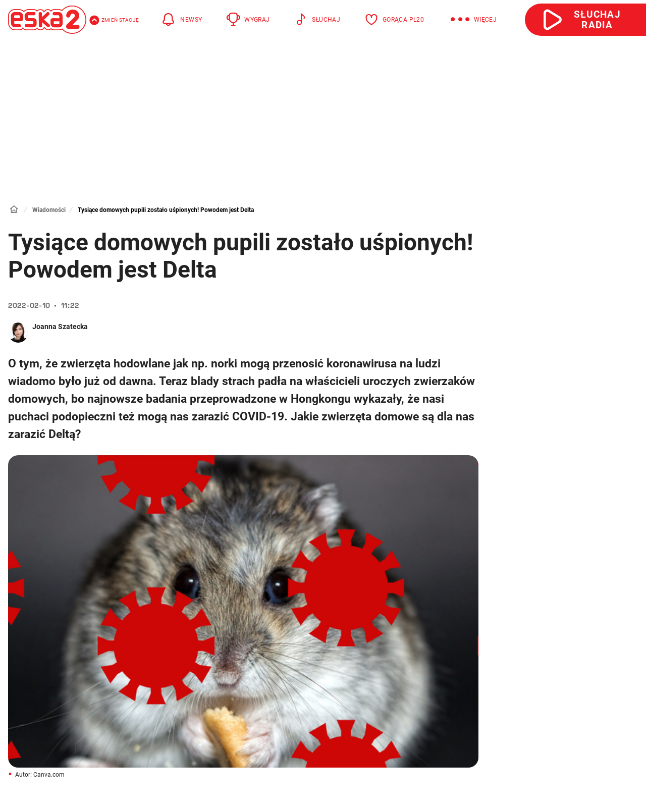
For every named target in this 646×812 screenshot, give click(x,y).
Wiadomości (49, 210)
